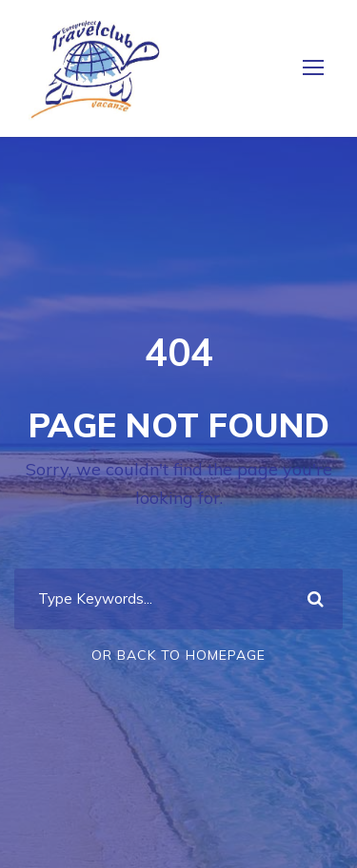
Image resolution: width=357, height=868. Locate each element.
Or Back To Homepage (178, 655)
